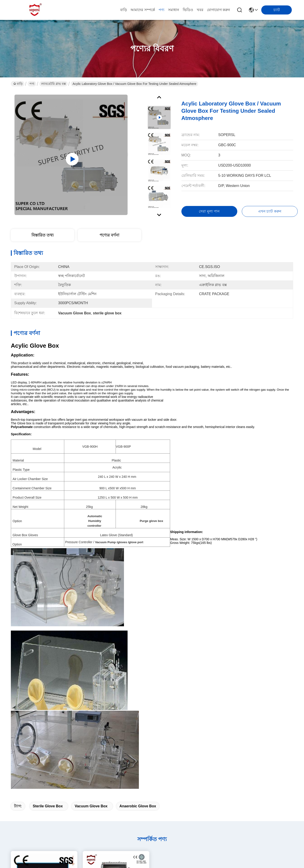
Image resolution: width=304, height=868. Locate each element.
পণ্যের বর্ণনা (109, 235)
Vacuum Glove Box (91, 806)
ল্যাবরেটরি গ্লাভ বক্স (53, 84)
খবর (200, 10)
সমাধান (174, 10)
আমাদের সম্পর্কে (143, 10)
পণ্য (161, 10)
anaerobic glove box (138, 806)
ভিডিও (188, 10)
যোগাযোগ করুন (218, 10)
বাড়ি (123, 10)
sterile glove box (48, 806)
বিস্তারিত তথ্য (43, 235)
